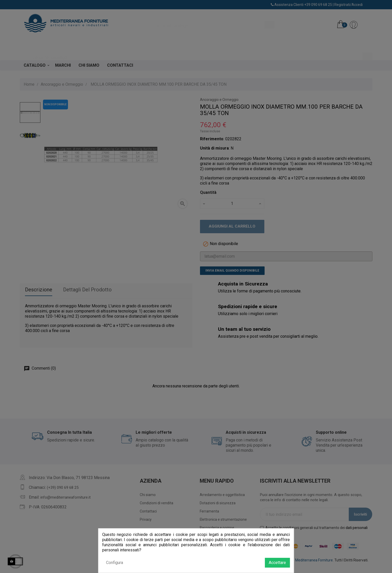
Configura (115, 563)
